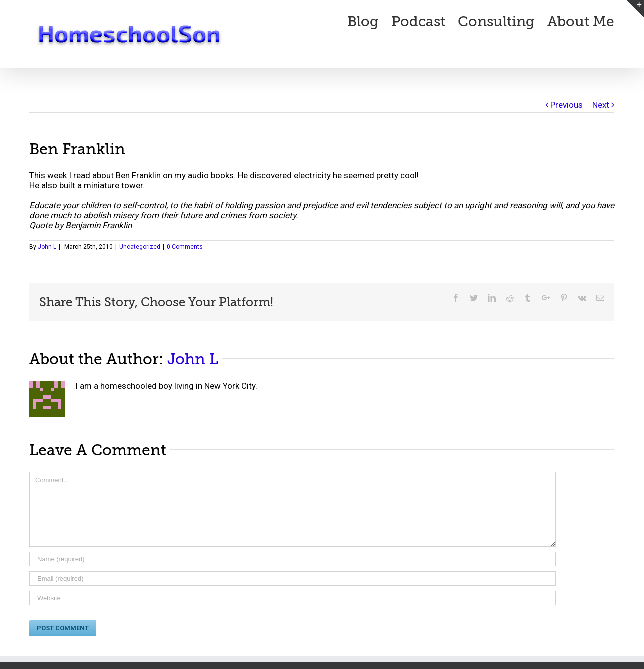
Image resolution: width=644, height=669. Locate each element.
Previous (567, 105)
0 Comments (185, 247)
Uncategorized (140, 247)
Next (601, 105)
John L (47, 247)
